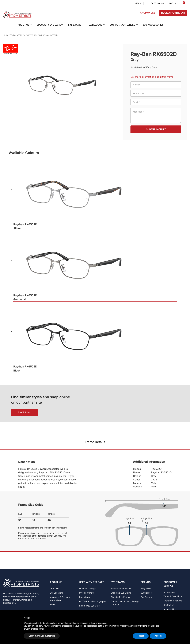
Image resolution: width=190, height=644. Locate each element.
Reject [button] (141, 636)
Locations (156, 3)
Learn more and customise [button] (42, 636)
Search (127, 3)
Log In (173, 3)
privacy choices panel (34, 629)
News (138, 3)
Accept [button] (158, 636)
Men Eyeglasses (32, 35)
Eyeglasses (17, 35)
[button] (27, 25)
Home (7, 35)
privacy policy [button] (100, 623)
